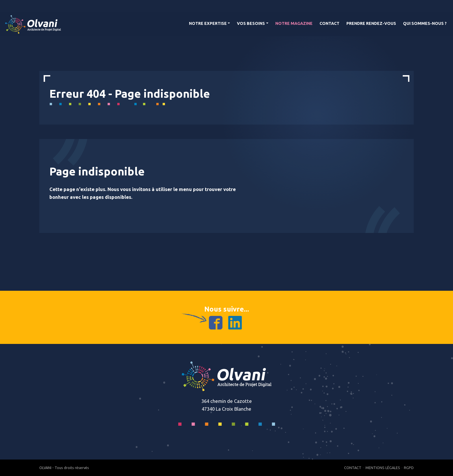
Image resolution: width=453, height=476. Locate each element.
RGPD (409, 468)
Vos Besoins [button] (251, 23)
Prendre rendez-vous (371, 23)
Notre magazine (294, 23)
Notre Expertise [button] (208, 23)
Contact (329, 23)
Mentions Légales (383, 468)
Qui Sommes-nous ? (425, 23)
